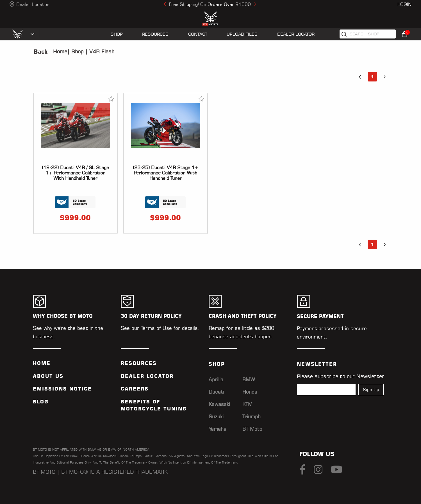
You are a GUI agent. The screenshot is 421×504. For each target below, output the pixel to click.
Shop (77, 52)
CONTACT (198, 34)
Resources (139, 363)
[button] (360, 77)
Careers (135, 389)
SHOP (117, 34)
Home (60, 52)
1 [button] (372, 77)
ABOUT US (48, 376)
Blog (41, 402)
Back (41, 52)
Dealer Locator (33, 4)
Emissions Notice (62, 389)
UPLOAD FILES (242, 34)
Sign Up (371, 390)
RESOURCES (155, 34)
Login (404, 4)
